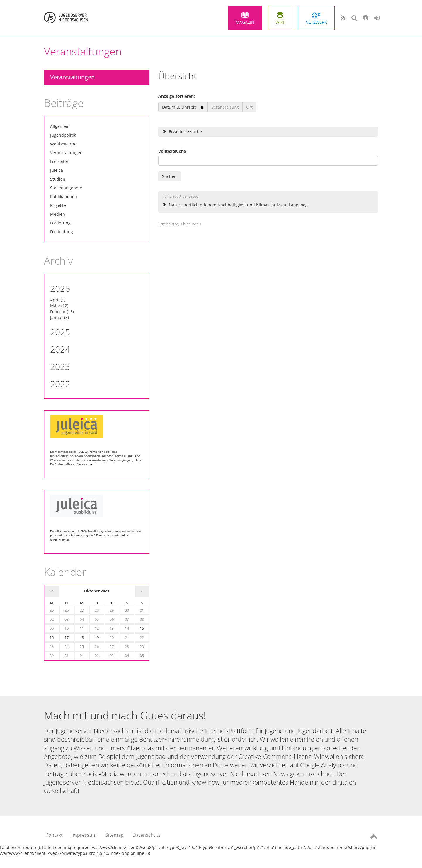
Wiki (280, 22)
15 (142, 628)
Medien (58, 214)
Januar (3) (59, 317)
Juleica (57, 170)
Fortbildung (62, 232)
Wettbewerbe (63, 144)
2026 (60, 288)
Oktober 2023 (97, 591)
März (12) (59, 306)
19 (97, 638)
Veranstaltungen (72, 77)
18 (82, 638)
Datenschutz (147, 835)
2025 (60, 332)
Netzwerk (316, 22)
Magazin (245, 22)
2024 (60, 349)
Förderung (60, 223)
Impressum (84, 835)
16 (52, 638)
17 (67, 638)
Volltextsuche (172, 151)
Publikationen (64, 197)
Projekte (58, 205)
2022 (60, 384)
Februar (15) (62, 312)
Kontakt (54, 835)
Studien (58, 179)
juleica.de (85, 464)
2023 (60, 367)
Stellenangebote (66, 188)
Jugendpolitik (63, 135)
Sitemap (115, 835)
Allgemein (60, 126)
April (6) (58, 300)
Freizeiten (60, 161)
